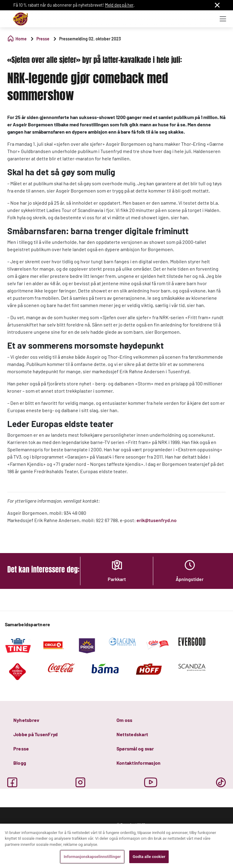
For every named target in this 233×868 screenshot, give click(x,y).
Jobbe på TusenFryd (35, 734)
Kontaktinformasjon (138, 763)
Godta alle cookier (149, 857)
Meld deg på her (119, 5)
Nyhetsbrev (26, 720)
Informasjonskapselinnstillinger (92, 857)
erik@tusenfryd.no (157, 520)
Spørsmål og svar (135, 748)
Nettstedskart (132, 734)
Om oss (124, 720)
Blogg (20, 763)
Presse (21, 748)
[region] (116, 846)
